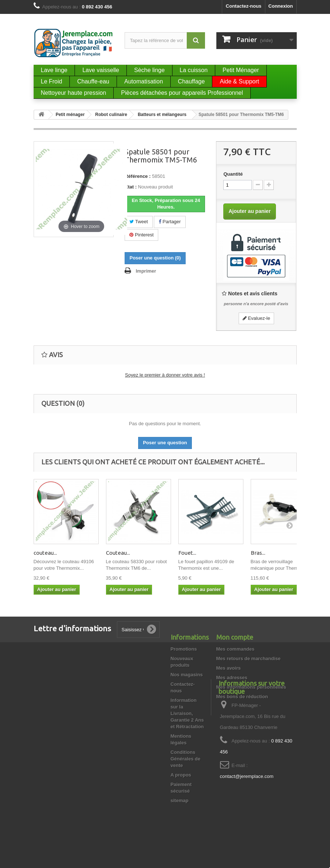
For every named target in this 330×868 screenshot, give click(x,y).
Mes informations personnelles (251, 687)
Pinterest (141, 235)
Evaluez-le (256, 318)
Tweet (139, 222)
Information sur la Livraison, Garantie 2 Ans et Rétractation (187, 713)
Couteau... (118, 553)
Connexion (280, 6)
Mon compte (235, 637)
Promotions (184, 649)
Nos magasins (187, 675)
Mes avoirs (229, 668)
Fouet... (187, 553)
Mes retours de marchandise (249, 659)
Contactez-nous (244, 6)
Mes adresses (232, 678)
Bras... (258, 553)
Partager (170, 222)
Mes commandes (236, 649)
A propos (181, 775)
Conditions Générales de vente (186, 759)
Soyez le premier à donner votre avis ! (165, 375)
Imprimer (146, 271)
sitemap (180, 800)
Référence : (138, 176)
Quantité (233, 174)
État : (131, 187)
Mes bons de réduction (242, 697)
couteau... (45, 553)
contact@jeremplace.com (247, 820)
